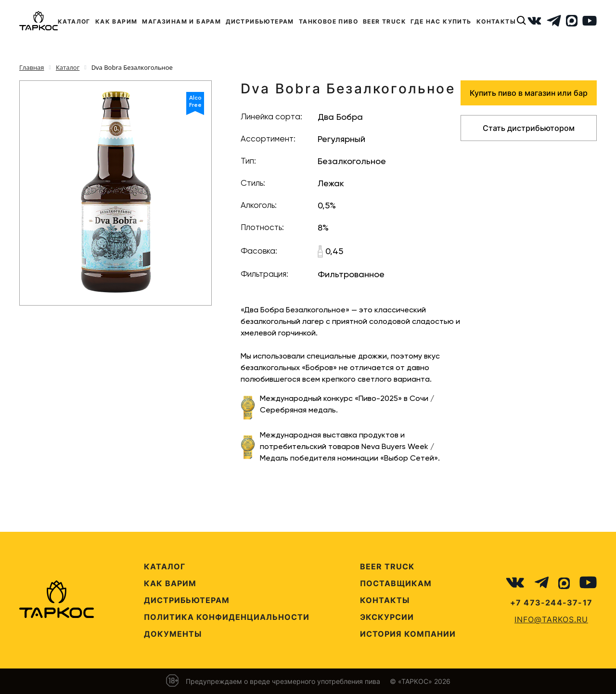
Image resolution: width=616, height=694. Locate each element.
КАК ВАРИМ (116, 21)
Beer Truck (387, 566)
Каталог (165, 566)
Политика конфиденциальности (227, 617)
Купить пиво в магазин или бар (529, 93)
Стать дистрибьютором (529, 128)
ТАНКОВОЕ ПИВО (328, 21)
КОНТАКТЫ (496, 21)
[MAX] (572, 21)
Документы (173, 634)
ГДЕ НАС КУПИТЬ (441, 21)
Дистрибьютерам (187, 600)
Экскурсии (387, 617)
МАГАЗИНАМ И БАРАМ (181, 21)
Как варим (170, 583)
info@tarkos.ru (551, 619)
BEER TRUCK (384, 21)
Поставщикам (396, 583)
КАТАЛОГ (74, 21)
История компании (408, 634)
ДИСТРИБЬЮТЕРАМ (260, 21)
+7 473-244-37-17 (551, 603)
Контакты (385, 600)
